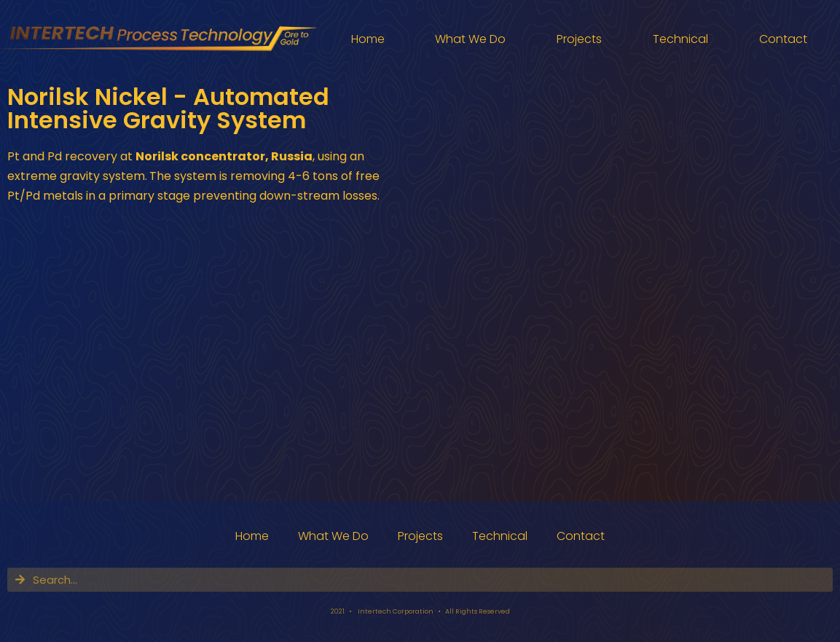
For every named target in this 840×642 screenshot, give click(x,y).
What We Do (470, 39)
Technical (680, 39)
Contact (783, 39)
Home (368, 39)
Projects (579, 39)
